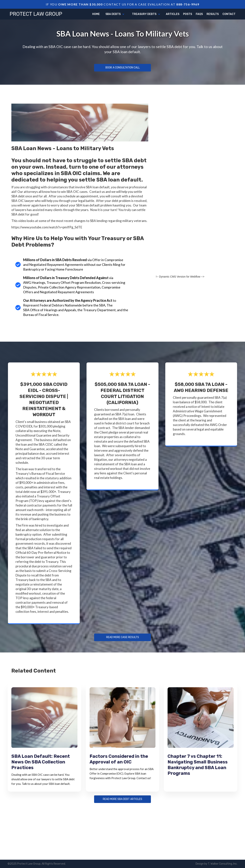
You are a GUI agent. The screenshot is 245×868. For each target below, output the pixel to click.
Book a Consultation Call (122, 68)
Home (96, 14)
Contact (229, 14)
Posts (188, 14)
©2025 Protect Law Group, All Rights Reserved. (37, 864)
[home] (36, 13)
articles (173, 14)
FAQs (199, 14)
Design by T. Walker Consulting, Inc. (217, 864)
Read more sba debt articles (122, 799)
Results (213, 14)
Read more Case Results (122, 637)
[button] (115, 14)
